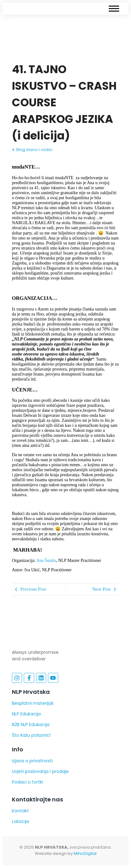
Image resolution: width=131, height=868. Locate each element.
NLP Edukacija (26, 714)
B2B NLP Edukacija (31, 724)
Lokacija (21, 821)
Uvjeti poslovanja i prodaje (40, 771)
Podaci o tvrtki (27, 782)
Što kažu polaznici (31, 735)
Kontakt (20, 811)
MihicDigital (85, 853)
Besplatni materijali (33, 703)
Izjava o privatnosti (32, 761)
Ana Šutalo (46, 560)
